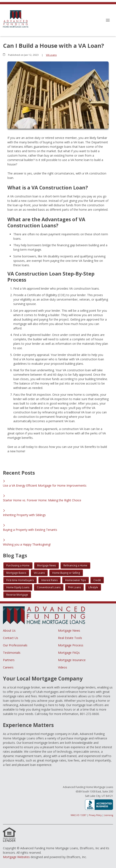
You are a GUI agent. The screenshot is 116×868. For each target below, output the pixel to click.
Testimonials (12, 653)
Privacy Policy (95, 815)
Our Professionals (15, 645)
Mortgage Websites (16, 857)
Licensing (109, 815)
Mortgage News (69, 630)
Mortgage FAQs (69, 653)
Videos (63, 667)
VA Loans (51, 55)
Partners (9, 660)
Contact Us (11, 638)
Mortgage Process (71, 645)
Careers (8, 667)
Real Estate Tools (70, 638)
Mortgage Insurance (72, 660)
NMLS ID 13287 (79, 815)
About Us (9, 630)
